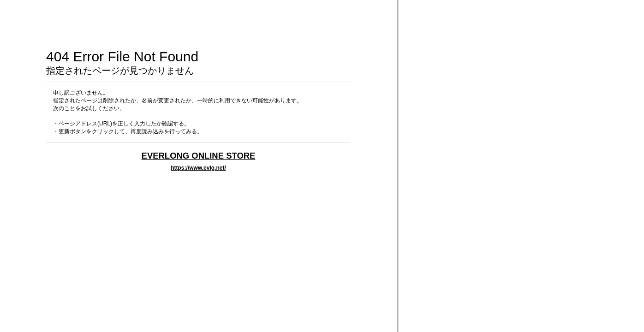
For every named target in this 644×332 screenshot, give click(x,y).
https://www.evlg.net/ (198, 168)
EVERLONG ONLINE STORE (199, 156)
